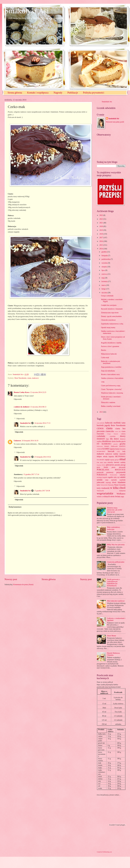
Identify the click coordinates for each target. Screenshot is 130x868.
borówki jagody (104, 425)
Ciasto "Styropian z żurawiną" (111, 389)
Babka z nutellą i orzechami (111, 406)
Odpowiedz (18, 399)
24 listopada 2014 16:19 (30, 441)
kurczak (111, 451)
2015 (101, 245)
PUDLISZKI (113, 475)
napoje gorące (114, 460)
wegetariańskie (105, 493)
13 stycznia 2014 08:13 (38, 407)
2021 (101, 223)
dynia (114, 441)
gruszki (116, 444)
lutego (104, 289)
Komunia (123, 449)
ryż (118, 477)
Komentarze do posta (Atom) (23, 585)
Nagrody (58, 93)
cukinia (123, 434)
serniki (100, 480)
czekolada (101, 436)
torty (99, 488)
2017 (101, 238)
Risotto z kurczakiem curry (110, 374)
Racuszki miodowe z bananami (112, 309)
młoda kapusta (108, 457)
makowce (35, 378)
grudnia (104, 252)
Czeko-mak (105, 358)
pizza (113, 467)
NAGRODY (101, 460)
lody (124, 451)
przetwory (110, 472)
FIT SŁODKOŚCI (104, 444)
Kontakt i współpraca (38, 93)
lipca (103, 270)
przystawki (121, 472)
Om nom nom (102, 462)
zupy (122, 497)
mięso (99, 456)
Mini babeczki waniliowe (116, 601)
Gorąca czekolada (107, 296)
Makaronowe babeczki (109, 354)
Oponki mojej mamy (108, 328)
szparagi (108, 482)
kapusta (112, 449)
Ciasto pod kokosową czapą (111, 386)
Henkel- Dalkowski (111, 446)
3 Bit (103, 382)
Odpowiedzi (21, 419)
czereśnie (113, 436)
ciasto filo (118, 431)
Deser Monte (112, 636)
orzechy (110, 462)
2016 (101, 241)
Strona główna (15, 93)
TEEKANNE (104, 485)
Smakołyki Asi (27, 11)
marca (104, 285)
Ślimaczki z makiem (108, 402)
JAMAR (99, 449)
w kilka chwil (118, 488)
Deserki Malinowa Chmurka (113, 654)
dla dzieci (114, 439)
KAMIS (106, 449)
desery (123, 436)
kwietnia (105, 281)
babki (124, 423)
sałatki (123, 477)
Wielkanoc (121, 494)
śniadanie (122, 482)
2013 (101, 412)
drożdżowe (107, 441)
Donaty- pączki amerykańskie (111, 316)
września (105, 263)
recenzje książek (102, 477)
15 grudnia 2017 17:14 (31, 474)
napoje (107, 460)
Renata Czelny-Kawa (22, 392)
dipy (107, 439)
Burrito (104, 350)
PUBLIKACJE (102, 475)
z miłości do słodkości (22, 407)
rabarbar (123, 475)
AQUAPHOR (101, 423)
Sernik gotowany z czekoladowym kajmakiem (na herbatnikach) (113, 583)
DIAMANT (101, 439)
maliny (116, 454)
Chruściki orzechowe (108, 320)
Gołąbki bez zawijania (109, 305)
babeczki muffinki (113, 423)
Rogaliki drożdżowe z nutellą (111, 343)
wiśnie (99, 497)
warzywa (122, 491)
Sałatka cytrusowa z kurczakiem (112, 378)
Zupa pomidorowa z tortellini (111, 367)
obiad (122, 459)
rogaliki (110, 477)
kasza (117, 449)
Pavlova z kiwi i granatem (110, 346)
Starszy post (86, 579)
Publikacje (73, 93)
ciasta (29, 378)
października (106, 259)
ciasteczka (110, 431)
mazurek (123, 454)
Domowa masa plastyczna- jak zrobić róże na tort (115, 510)
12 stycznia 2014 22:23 (38, 392)
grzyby (123, 444)
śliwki (114, 482)
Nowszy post (11, 579)
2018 (101, 234)
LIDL (118, 451)
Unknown (17, 441)
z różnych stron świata (111, 496)
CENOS (100, 428)
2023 (101, 215)
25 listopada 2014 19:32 (43, 457)
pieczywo (110, 465)
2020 (101, 226)
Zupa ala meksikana (108, 371)
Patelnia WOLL (101, 465)
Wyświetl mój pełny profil (115, 122)
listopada (105, 256)
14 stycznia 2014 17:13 (42, 423)
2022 (101, 219)
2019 (101, 230)
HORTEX (122, 446)
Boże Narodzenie (21, 378)
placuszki (122, 467)
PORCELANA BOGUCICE (111, 470)
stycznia (105, 293)
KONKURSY (101, 451)
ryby (115, 477)
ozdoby (123, 462)
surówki (114, 480)
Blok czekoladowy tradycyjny (113, 528)
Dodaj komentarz (15, 507)
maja (103, 278)
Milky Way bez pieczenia (116, 545)
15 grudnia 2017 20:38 (42, 491)
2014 (101, 249)
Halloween (100, 446)
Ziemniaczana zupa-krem (110, 313)
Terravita (111, 485)
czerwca (105, 274)
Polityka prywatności (94, 93)
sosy (107, 480)
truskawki (105, 488)
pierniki (117, 465)
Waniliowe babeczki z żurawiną (112, 393)
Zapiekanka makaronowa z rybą (112, 324)
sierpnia (104, 267)
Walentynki (100, 491)
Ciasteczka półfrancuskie (116, 562)
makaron (100, 454)
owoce (117, 462)
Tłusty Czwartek (120, 485)
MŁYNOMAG (120, 457)
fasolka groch (121, 441)
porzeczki (100, 472)
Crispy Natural (112, 434)
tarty (98, 485)
